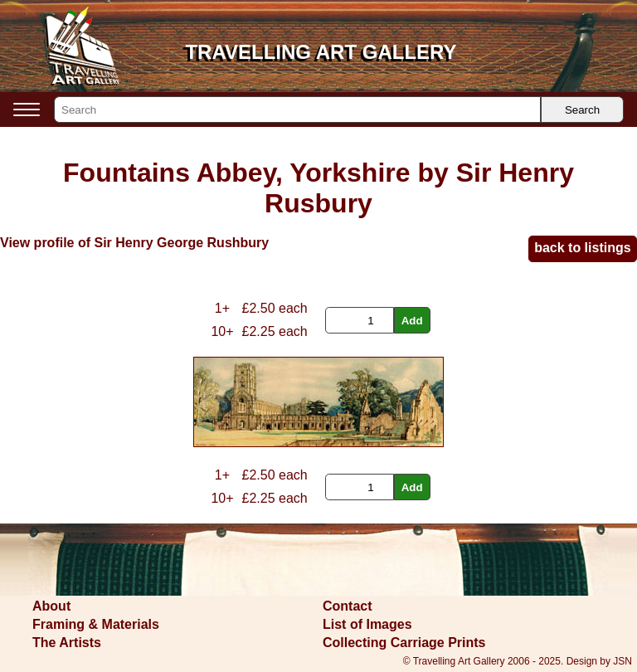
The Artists (67, 643)
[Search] (297, 110)
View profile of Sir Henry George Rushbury (134, 243)
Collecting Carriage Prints (404, 643)
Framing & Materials (96, 624)
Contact (348, 606)
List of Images (367, 624)
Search (582, 110)
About (51, 606)
